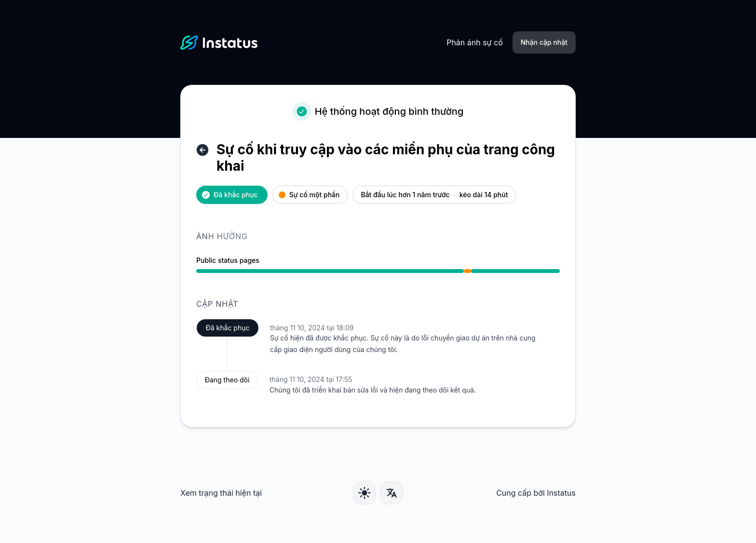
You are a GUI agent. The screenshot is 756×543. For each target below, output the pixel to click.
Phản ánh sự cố (475, 42)
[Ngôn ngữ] (391, 493)
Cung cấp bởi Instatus (536, 493)
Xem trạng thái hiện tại (221, 493)
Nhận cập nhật (544, 42)
